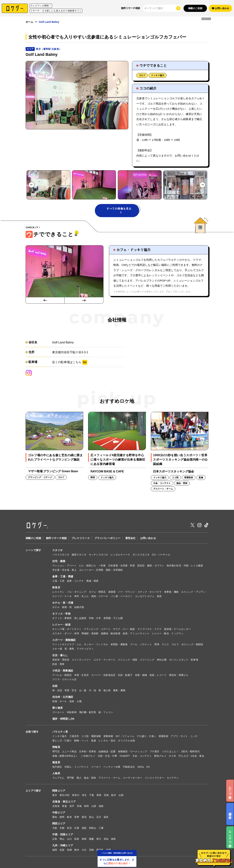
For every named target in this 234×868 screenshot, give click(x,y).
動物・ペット (82, 741)
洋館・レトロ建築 (193, 566)
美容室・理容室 (61, 660)
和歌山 (93, 828)
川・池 (93, 690)
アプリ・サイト (179, 736)
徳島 (113, 839)
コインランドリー (81, 660)
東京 (55, 795)
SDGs (141, 767)
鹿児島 (100, 850)
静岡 (62, 817)
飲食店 (56, 587)
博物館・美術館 (90, 633)
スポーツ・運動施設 (64, 640)
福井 (106, 817)
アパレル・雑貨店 (62, 675)
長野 (77, 817)
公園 (79, 701)
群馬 (99, 795)
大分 (84, 850)
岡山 (62, 839)
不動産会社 (129, 767)
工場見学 (74, 736)
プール (134, 644)
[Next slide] (202, 185)
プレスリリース (81, 538)
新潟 (84, 817)
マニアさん (58, 778)
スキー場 (57, 649)
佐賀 (62, 850)
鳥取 (77, 839)
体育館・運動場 (119, 644)
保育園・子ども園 (113, 618)
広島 (55, 839)
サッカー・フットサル (96, 644)
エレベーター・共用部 (91, 570)
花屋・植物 (141, 675)
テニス (165, 644)
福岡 (55, 850)
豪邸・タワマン (156, 566)
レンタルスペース (120, 555)
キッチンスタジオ (99, 555)
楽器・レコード (158, 675)
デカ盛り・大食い (146, 736)
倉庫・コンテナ (75, 581)
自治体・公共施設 (63, 697)
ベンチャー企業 (112, 767)
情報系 (56, 747)
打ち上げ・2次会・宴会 (191, 756)
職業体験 (96, 736)
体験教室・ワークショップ (132, 751)
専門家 (71, 778)
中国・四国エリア (63, 834)
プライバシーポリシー (107, 538)
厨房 (159, 596)
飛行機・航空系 (88, 712)
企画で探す (32, 732)
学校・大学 (95, 618)
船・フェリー (106, 712)
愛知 (55, 817)
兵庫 (77, 828)
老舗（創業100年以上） (65, 756)
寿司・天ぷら (82, 596)
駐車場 (195, 660)
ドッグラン (177, 633)
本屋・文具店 (82, 675)
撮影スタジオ (79, 555)
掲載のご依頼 (195, 8)
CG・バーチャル (161, 555)
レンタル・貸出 (107, 741)
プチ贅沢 (154, 751)
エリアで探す (33, 791)
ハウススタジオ (61, 555)
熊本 (77, 850)
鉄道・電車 (58, 664)
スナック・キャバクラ (150, 592)
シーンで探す (33, 550)
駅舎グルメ (160, 756)
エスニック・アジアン (193, 592)
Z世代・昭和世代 (190, 751)
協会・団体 (90, 778)
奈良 (69, 828)
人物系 (56, 773)
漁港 (72, 701)
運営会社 (130, 538)
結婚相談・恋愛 (107, 751)
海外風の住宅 (174, 566)
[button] (48, 185)
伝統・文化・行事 (107, 756)
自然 (55, 686)
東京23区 (65, 795)
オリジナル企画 (126, 741)
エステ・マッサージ (104, 660)
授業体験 (108, 736)
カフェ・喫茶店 (97, 592)
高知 (106, 839)
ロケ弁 (172, 756)
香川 (99, 839)
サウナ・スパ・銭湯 (124, 629)
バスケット (146, 644)
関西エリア (59, 823)
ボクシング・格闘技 (192, 644)
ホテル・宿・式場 (63, 603)
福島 (101, 806)
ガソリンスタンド (179, 660)
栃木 (114, 795)
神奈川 (76, 795)
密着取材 (164, 736)
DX (148, 767)
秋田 (87, 806)
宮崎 (91, 850)
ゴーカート (58, 712)
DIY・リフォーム (125, 736)
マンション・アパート (64, 566)
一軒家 (102, 566)
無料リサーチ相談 (131, 8)
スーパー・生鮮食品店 (103, 675)
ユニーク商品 (69, 751)
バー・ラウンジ (126, 592)
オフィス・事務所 (62, 618)
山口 (69, 839)
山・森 (83, 690)
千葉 (92, 795)
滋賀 (84, 828)
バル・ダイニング (77, 592)
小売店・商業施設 (63, 671)
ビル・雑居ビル (87, 566)
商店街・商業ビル (179, 675)
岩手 (72, 806)
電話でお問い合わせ (193, 24)
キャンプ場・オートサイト (67, 629)
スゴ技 (85, 736)
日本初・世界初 (88, 751)
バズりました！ (170, 751)
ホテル (56, 607)
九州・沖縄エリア (63, 845)
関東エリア (59, 791)
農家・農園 (119, 690)
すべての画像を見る (119, 210)
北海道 (56, 806)
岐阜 (69, 817)
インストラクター (154, 778)
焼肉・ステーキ (100, 596)
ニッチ (194, 736)
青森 (64, 806)
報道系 (56, 762)
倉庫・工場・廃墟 (63, 576)
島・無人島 (105, 690)
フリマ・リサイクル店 (64, 679)
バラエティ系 (60, 732)
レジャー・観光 (160, 633)
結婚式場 (79, 607)
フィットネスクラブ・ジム (67, 644)
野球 (157, 644)
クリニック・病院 (128, 660)
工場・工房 (58, 581)
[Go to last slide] (32, 185)
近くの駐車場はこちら (70, 362)
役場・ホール (60, 701)
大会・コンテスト (142, 756)
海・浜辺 (57, 690)
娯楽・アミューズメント (136, 633)
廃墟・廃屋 (92, 581)
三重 (101, 828)
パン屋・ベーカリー (121, 596)
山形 (94, 806)
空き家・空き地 (61, 570)
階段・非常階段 (114, 570)
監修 (94, 741)
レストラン (58, 592)
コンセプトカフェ (145, 596)
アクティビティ (85, 649)
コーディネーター (133, 778)
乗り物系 (57, 708)
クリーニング (147, 660)
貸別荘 (141, 566)
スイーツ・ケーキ (62, 596)
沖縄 (108, 850)
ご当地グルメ (88, 756)
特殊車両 (72, 712)
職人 (79, 778)
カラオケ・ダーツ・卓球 (66, 633)
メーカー (96, 767)
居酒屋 (112, 592)
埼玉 (84, 795)
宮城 (79, 806)
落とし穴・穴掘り (62, 741)
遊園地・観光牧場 (111, 633)
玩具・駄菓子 (125, 675)
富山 (91, 817)
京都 (62, 828)
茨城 (106, 795)
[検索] (160, 8)
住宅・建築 (59, 561)
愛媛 (91, 839)
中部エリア (59, 813)
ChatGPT (125, 756)
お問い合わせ (148, 538)
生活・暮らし (60, 655)
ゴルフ (142, 75)
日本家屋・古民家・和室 (122, 566)
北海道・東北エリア (64, 802)
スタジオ (57, 550)
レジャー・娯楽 (61, 625)
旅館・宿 (67, 607)
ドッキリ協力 (158, 75)
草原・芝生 (71, 690)
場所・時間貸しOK (63, 719)
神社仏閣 (162, 660)
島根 (84, 839)
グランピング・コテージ (97, 629)
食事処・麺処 (171, 592)
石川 (99, 817)
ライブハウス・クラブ (149, 629)
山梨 (121, 795)
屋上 (74, 570)
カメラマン (173, 778)
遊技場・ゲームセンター (177, 629)
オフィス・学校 (61, 614)
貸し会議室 (80, 618)
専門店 (56, 751)
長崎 (69, 850)
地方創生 (57, 767)
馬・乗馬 (69, 649)
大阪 (55, 828)
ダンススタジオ (141, 555)
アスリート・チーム (109, 778)
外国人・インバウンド (77, 767)
